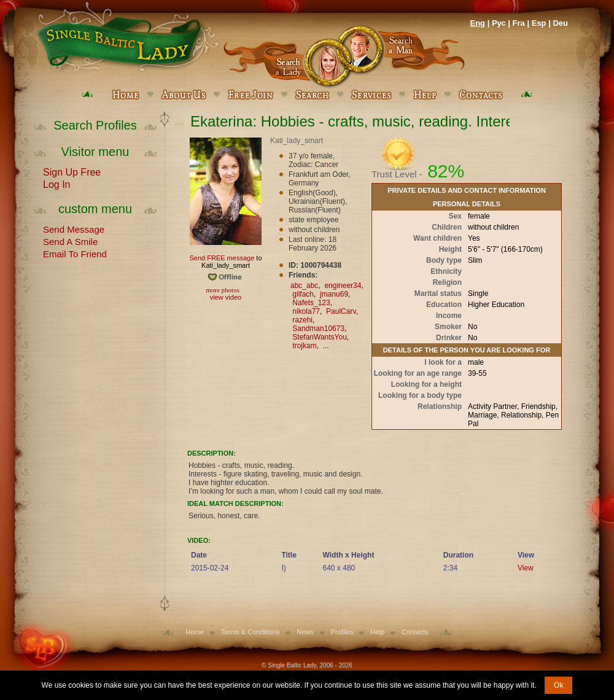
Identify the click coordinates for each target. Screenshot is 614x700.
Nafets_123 (311, 303)
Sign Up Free (72, 171)
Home (195, 632)
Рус (499, 23)
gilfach (303, 294)
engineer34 (343, 286)
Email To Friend (75, 253)
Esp (539, 23)
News (305, 632)
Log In (56, 184)
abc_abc (304, 286)
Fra (519, 23)
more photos (222, 290)
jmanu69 (334, 294)
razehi (302, 320)
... (326, 346)
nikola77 (306, 311)
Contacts (415, 632)
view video (226, 297)
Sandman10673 (318, 329)
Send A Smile (70, 241)
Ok (558, 685)
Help (377, 632)
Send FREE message (222, 258)
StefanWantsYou (320, 337)
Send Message (74, 228)
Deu (560, 23)
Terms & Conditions (250, 632)
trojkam (304, 346)
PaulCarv (341, 311)
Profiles (342, 632)
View (526, 568)
